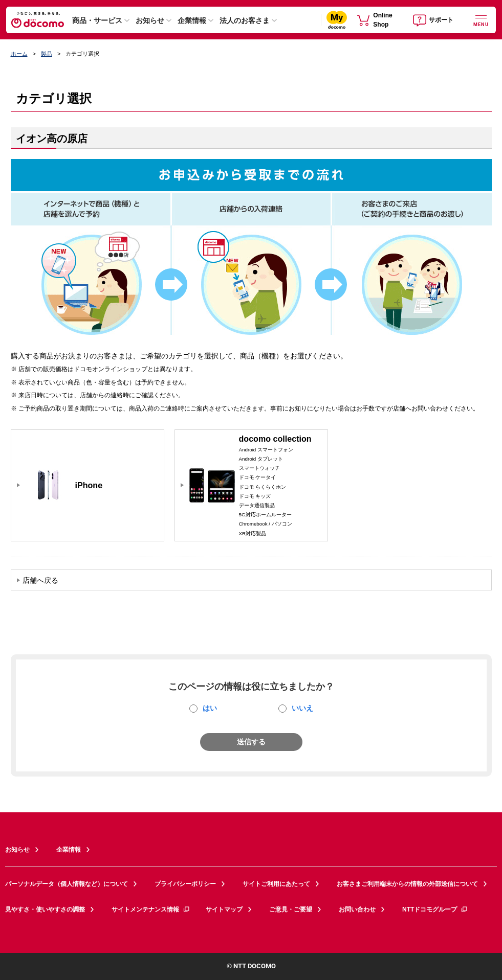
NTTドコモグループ (435, 909)
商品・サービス (97, 20)
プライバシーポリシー (185, 884)
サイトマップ (224, 909)
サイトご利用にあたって (276, 884)
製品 (47, 54)
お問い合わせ (357, 909)
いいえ (302, 708)
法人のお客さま (245, 20)
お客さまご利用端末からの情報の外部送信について (407, 884)
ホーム (19, 54)
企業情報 (192, 20)
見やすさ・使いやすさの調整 (45, 909)
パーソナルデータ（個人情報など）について (67, 884)
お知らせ (150, 20)
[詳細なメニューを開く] (481, 20)
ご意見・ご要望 (291, 909)
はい (210, 708)
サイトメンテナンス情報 (151, 909)
